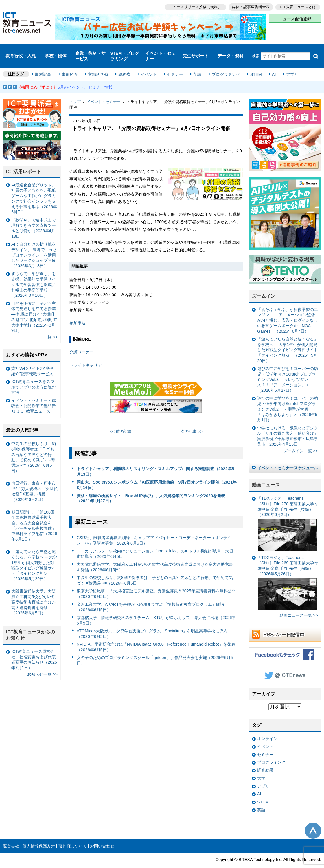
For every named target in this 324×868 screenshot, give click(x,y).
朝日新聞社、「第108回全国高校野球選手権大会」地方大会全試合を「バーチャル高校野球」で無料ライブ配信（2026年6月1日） (34, 515)
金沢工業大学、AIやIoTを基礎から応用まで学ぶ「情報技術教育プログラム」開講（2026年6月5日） (150, 596)
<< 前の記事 (121, 421)
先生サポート (196, 51)
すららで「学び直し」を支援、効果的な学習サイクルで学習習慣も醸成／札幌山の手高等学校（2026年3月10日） (34, 274)
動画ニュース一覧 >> (299, 605)
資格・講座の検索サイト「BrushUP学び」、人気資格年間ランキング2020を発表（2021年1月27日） (151, 487)
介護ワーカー (82, 341)
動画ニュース (266, 474)
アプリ (285, 64)
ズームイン (264, 285)
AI (268, 64)
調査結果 (265, 759)
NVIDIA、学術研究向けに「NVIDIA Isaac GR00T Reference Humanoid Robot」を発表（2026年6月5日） (156, 636)
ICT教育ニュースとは (298, 6)
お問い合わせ (102, 835)
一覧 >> (50, 326)
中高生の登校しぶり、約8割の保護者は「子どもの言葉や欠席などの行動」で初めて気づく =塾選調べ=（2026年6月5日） (155, 570)
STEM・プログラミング (125, 50)
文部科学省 (99, 64)
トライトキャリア (86, 354)
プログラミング (222, 64)
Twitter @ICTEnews (285, 664)
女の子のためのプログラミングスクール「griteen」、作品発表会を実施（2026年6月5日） (155, 650)
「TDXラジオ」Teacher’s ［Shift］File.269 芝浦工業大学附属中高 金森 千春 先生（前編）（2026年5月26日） (288, 572)
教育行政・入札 (21, 51)
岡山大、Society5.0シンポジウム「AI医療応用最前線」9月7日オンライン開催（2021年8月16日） (157, 474)
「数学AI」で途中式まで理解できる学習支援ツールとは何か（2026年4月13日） (34, 217)
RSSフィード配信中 (285, 623)
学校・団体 (56, 51)
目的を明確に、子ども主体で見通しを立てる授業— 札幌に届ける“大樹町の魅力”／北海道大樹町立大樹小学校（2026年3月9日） (34, 306)
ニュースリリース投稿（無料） (193, 6)
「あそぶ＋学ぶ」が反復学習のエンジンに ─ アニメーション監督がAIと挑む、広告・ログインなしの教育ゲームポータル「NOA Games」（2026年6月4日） (288, 310)
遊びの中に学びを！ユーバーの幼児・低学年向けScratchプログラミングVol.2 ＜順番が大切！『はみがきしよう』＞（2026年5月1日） (288, 398)
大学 (261, 768)
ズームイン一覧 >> (301, 440)
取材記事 (46, 64)
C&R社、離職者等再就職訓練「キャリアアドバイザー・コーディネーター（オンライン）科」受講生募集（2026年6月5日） (154, 530)
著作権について (73, 835)
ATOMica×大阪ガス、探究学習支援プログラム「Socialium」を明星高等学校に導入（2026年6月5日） (152, 623)
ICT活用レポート (24, 161)
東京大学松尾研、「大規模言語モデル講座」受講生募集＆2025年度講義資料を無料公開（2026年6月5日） (156, 583)
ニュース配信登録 (295, 17)
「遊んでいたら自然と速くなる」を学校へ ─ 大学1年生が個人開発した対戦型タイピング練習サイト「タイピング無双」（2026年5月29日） (288, 339)
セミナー (173, 64)
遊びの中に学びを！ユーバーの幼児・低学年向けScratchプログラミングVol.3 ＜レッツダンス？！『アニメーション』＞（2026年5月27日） (288, 369)
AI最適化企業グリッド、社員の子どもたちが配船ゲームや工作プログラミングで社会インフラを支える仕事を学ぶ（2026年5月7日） (34, 188)
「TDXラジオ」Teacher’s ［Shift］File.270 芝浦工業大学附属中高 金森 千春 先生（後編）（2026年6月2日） (288, 513)
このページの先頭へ (313, 820)
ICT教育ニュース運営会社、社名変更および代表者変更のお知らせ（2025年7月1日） (34, 649)
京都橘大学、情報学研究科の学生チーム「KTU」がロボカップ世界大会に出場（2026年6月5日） (156, 610)
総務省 (124, 64)
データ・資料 (231, 51)
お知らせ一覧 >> (42, 664)
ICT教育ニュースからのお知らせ (31, 624)
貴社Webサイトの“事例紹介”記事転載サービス (32, 360)
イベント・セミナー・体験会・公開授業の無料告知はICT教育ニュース (34, 395)
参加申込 (78, 312)
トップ (75, 91)
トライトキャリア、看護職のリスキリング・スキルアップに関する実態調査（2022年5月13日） (155, 461)
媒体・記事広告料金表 (249, 6)
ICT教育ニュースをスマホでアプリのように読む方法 (34, 376)
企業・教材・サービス (90, 50)
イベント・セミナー (160, 50)
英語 (194, 64)
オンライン (267, 728)
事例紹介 (72, 64)
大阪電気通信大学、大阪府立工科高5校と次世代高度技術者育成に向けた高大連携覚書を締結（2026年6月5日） (155, 556)
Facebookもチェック (285, 644)
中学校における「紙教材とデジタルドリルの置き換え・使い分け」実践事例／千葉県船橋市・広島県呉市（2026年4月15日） (288, 425)
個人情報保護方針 (39, 835)
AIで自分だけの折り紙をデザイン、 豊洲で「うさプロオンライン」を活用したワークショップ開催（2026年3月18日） (34, 244)
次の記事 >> (192, 421)
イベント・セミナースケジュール (288, 457)
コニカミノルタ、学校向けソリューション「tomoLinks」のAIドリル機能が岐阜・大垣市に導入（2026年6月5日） (155, 543)
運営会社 (11, 835)
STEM (251, 64)
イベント (148, 64)
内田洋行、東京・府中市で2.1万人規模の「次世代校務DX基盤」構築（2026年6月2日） (34, 481)
